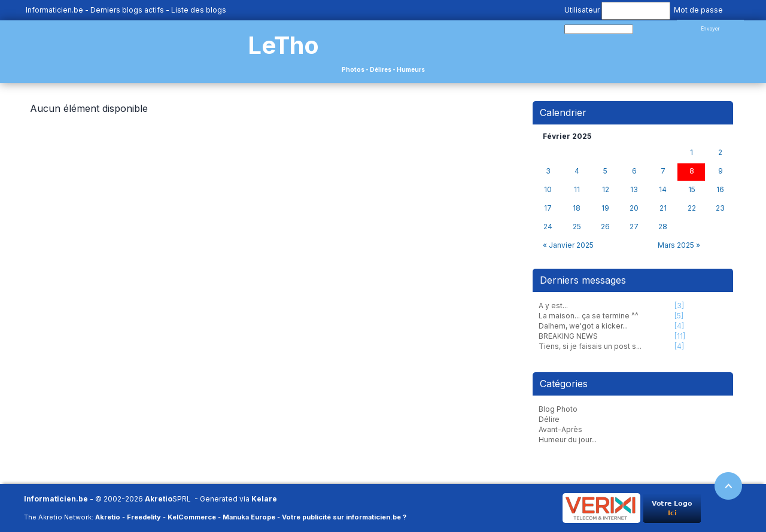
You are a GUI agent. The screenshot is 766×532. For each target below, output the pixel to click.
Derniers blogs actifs (127, 10)
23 (720, 208)
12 (606, 190)
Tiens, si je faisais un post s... (590, 346)
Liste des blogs (199, 10)
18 (577, 208)
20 (634, 208)
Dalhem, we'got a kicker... (583, 326)
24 (548, 227)
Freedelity (144, 517)
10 (548, 190)
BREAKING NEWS (568, 336)
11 (577, 190)
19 (605, 208)
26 (605, 227)
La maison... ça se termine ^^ (589, 316)
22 (692, 208)
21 (663, 208)
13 (634, 190)
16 (720, 190)
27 (634, 227)
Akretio (159, 499)
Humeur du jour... (568, 440)
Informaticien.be (54, 10)
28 (663, 227)
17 (548, 208)
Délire (549, 419)
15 (692, 190)
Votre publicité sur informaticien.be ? (344, 517)
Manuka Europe (249, 517)
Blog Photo (558, 409)
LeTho (283, 45)
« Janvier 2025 (568, 245)
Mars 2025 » (679, 245)
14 (663, 190)
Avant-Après (560, 429)
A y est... (553, 305)
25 (577, 227)
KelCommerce (192, 517)
